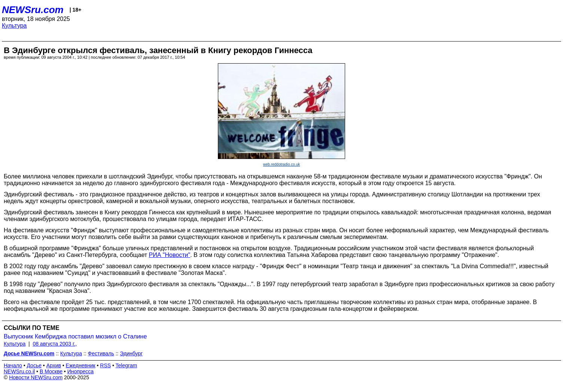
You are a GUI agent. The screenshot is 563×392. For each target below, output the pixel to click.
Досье (34, 365)
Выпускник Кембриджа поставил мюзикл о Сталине (75, 336)
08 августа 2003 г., (55, 344)
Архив (54, 365)
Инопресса (81, 371)
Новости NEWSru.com (36, 377)
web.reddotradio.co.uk (281, 164)
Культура (14, 26)
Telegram (127, 365)
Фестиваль (101, 353)
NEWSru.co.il (19, 371)
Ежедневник (81, 365)
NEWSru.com (33, 10)
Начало (13, 365)
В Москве (51, 371)
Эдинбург (131, 353)
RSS (105, 365)
